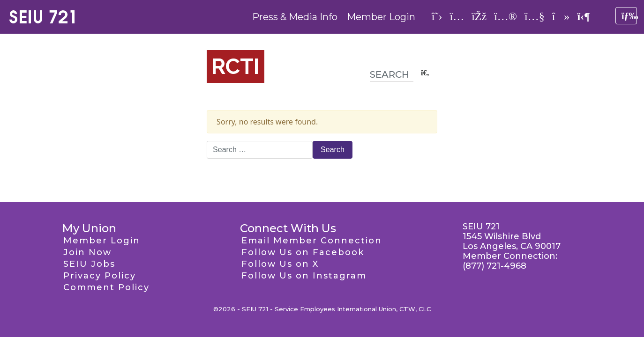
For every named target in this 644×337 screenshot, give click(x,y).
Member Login (381, 17)
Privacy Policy (100, 276)
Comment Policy (106, 287)
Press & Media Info (295, 17)
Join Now (87, 252)
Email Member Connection (312, 241)
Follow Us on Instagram (304, 276)
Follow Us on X (280, 264)
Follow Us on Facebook (303, 252)
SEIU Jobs (89, 264)
